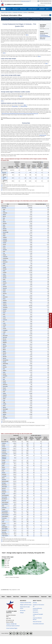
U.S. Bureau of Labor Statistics (14, 4)
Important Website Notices (37, 619)
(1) (2, 185)
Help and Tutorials (37, 622)
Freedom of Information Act (39, 605)
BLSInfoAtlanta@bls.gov (44, 35)
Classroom (44, 597)
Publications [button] (23, 9)
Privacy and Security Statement (37, 609)
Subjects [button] (8, 9)
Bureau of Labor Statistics (7, 12)
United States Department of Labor (44, 1)
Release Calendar (44, 3)
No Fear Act (23, 610)
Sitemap (35, 603)
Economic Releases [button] (33, 9)
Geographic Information (17, 12)
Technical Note (15, 106)
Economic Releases (34, 597)
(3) (2, 189)
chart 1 (2, 101)
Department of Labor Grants (25, 608)
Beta (50, 597)
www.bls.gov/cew (24, 106)
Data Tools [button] (15, 9)
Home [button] (3, 9)
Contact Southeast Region (12, 628)
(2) (2, 186)
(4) (2, 190)
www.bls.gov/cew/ (43, 135)
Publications (24, 597)
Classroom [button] (42, 9)
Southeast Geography (15, 19)
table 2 (39, 56)
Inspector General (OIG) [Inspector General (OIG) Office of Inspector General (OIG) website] (26, 603)
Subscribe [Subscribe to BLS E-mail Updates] (50, 3)
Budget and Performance (26, 605)
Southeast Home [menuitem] (5, 19)
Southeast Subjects (26, 19)
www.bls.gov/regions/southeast (45, 36)
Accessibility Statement (38, 624)
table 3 (25, 105)
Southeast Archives (36, 19)
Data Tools (16, 597)
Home (3, 597)
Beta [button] (47, 9)
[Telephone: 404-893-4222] (12, 624)
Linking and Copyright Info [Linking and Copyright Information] (38, 615)
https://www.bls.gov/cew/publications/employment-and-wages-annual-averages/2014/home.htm (20, 114)
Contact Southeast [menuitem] (46, 19)
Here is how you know (25, 1)
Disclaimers (36, 612)
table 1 (27, 35)
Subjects (9, 597)
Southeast (25, 12)
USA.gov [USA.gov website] (22, 613)
